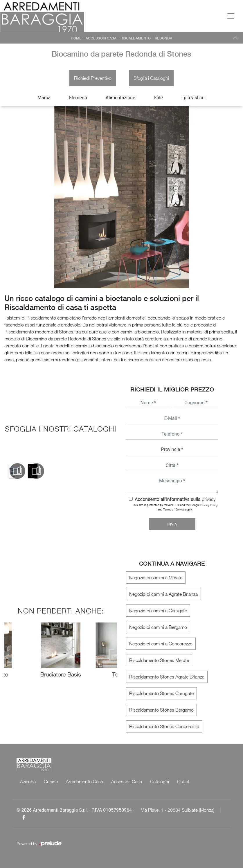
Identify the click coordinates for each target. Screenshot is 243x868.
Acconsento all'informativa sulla (175, 499)
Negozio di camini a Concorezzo (161, 644)
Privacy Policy (209, 505)
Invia (172, 524)
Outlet (183, 782)
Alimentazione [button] (120, 98)
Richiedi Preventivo (93, 78)
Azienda (28, 782)
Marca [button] (44, 98)
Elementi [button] (78, 98)
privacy (209, 499)
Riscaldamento (136, 38)
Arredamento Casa (84, 782)
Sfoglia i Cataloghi (151, 78)
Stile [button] (158, 98)
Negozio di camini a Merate (156, 578)
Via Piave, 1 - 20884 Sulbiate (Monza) (178, 810)
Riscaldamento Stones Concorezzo (164, 726)
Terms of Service (174, 509)
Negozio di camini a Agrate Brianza (163, 594)
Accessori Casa (101, 38)
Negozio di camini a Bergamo (158, 627)
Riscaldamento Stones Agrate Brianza (167, 677)
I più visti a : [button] (194, 98)
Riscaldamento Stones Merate (159, 660)
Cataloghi (160, 782)
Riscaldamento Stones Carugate (161, 693)
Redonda (163, 38)
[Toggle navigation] (231, 16)
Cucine (51, 782)
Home (76, 38)
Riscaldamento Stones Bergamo (161, 710)
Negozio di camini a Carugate (158, 611)
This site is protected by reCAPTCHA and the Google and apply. (175, 507)
